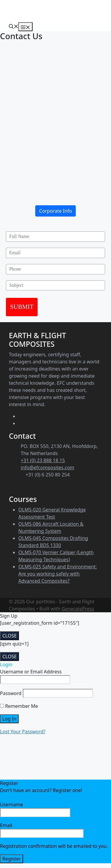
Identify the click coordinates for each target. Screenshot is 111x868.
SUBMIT (22, 307)
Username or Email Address (31, 672)
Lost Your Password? (23, 732)
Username (35, 809)
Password (11, 693)
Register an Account (22, 797)
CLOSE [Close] (9, 636)
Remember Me (19, 706)
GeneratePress (78, 609)
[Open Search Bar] (14, 26)
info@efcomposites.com (48, 468)
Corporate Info (55, 211)
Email (42, 830)
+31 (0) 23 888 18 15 (43, 460)
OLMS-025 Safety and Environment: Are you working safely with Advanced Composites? (58, 574)
